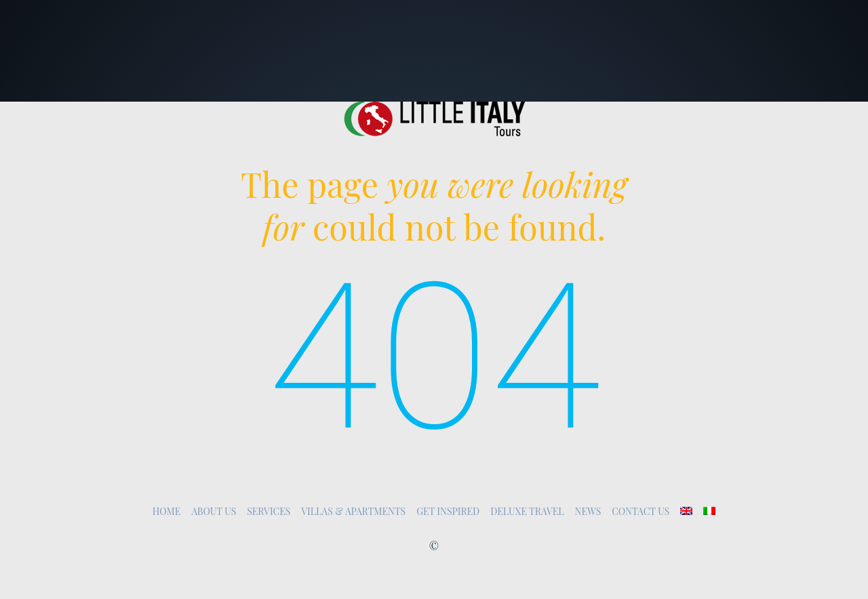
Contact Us (640, 511)
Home (166, 511)
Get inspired (448, 511)
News (588, 511)
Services (269, 511)
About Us (214, 511)
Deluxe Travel (527, 511)
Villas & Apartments (353, 511)
